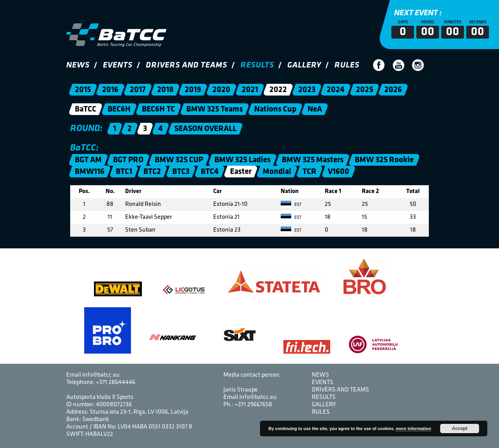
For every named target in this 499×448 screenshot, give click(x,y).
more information (413, 429)
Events (118, 65)
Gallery (304, 65)
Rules (347, 65)
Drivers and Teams (187, 65)
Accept (460, 429)
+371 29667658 (253, 405)
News (78, 65)
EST (291, 205)
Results (257, 65)
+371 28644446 (116, 382)
